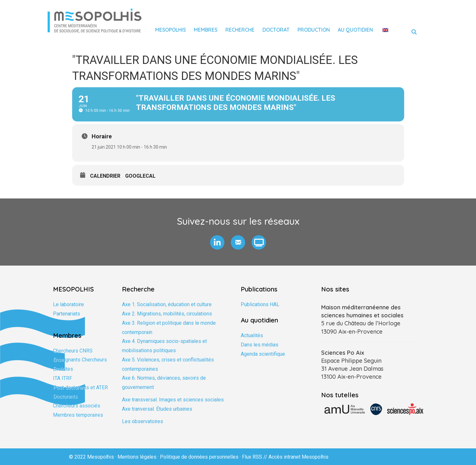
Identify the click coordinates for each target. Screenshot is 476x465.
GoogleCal (140, 176)
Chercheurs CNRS (73, 351)
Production (314, 30)
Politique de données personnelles (199, 457)
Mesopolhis (170, 30)
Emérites (63, 369)
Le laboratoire (68, 304)
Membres (206, 30)
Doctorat (276, 30)
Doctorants (65, 396)
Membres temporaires (78, 415)
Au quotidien (355, 30)
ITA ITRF (63, 378)
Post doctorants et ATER (80, 387)
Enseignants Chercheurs (80, 360)
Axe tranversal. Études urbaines (157, 409)
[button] (217, 242)
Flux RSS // (255, 457)
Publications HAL (260, 304)
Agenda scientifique (263, 354)
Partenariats (67, 314)
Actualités (252, 335)
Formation (64, 323)
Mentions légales (137, 457)
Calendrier (105, 176)
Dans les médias (260, 345)
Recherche (240, 30)
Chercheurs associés (77, 406)
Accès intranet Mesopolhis (298, 457)
